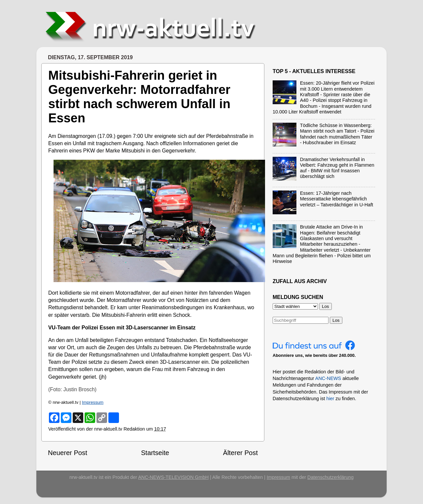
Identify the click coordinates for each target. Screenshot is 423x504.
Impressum (93, 402)
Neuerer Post (68, 453)
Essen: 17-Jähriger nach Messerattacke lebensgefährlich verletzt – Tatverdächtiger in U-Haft (337, 199)
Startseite (155, 453)
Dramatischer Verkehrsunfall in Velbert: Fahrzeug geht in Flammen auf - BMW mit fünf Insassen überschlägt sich (337, 168)
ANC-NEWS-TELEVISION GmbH (173, 477)
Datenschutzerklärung (330, 477)
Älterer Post (240, 453)
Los (336, 320)
